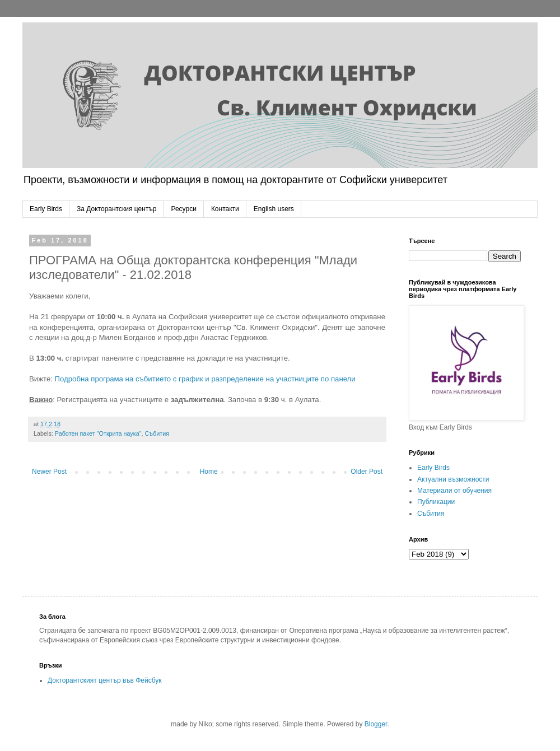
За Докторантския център (116, 209)
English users (274, 209)
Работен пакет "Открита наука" (98, 433)
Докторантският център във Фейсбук (105, 680)
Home (209, 472)
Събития (157, 433)
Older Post (367, 472)
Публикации (436, 502)
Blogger (376, 724)
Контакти (225, 209)
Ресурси (183, 209)
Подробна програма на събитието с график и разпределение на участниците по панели (205, 379)
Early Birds (46, 209)
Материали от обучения (454, 491)
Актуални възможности (453, 479)
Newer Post (49, 472)
